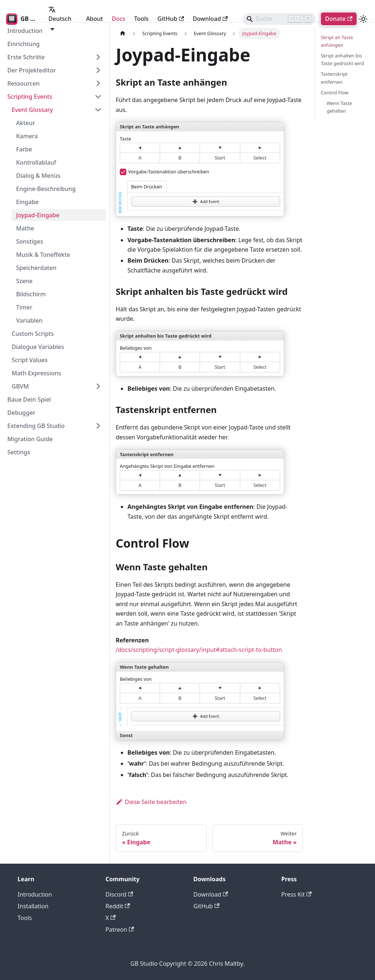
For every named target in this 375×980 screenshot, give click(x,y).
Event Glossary (32, 110)
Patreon (120, 930)
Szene (24, 281)
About (94, 19)
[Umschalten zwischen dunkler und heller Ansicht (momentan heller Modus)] (363, 19)
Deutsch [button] (60, 14)
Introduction (35, 894)
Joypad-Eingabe (38, 215)
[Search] (279, 19)
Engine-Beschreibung (46, 189)
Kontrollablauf (36, 162)
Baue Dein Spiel (29, 399)
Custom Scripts (33, 334)
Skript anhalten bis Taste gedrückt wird (342, 59)
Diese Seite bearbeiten (151, 802)
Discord (119, 894)
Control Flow (335, 93)
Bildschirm (31, 294)
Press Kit (296, 894)
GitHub (171, 19)
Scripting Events (30, 97)
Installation (33, 906)
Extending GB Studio (36, 426)
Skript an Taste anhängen (337, 41)
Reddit (118, 906)
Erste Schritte (26, 57)
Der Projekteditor (31, 70)
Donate (339, 19)
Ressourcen (23, 83)
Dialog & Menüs (38, 176)
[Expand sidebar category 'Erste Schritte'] (98, 57)
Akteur (26, 123)
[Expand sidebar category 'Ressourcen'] (98, 83)
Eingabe (27, 202)
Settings (19, 452)
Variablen (29, 320)
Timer (24, 307)
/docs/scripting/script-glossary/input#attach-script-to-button (199, 650)
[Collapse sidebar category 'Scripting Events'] (98, 97)
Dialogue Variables (38, 347)
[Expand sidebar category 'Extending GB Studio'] (98, 426)
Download (210, 19)
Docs (118, 19)
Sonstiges (30, 241)
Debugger (21, 413)
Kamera (27, 136)
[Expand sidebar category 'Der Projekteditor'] (98, 70)
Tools (141, 19)
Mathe (25, 228)
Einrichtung (23, 44)
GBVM (20, 386)
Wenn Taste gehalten (339, 107)
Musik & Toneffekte (43, 255)
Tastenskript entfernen (334, 78)
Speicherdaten (36, 268)
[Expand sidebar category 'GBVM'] (98, 386)
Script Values (30, 360)
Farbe (24, 149)
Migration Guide (30, 439)
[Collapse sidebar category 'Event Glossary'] (98, 110)
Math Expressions (36, 373)
